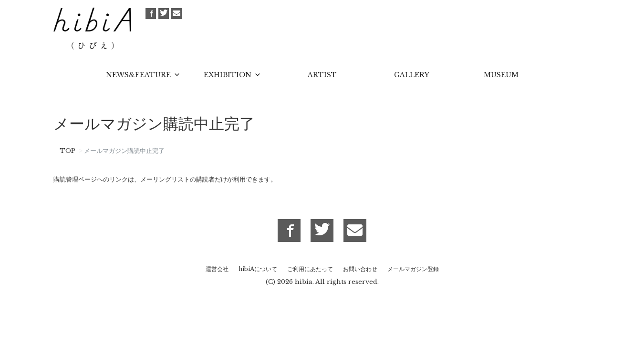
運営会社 (217, 269)
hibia (304, 282)
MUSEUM (501, 75)
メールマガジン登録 (413, 269)
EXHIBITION (228, 75)
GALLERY (412, 75)
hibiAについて (258, 269)
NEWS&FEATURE (138, 75)
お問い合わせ (360, 269)
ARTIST (322, 75)
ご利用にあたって (310, 269)
